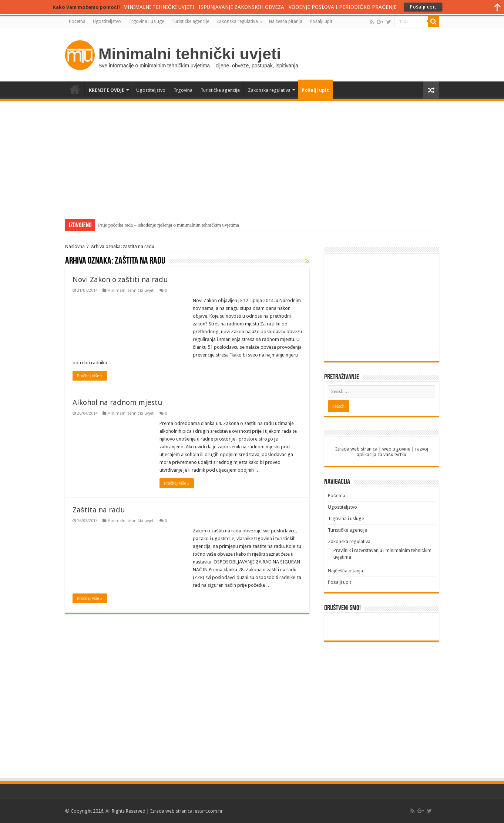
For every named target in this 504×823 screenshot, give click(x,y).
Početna (77, 21)
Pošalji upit (321, 21)
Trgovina (183, 90)
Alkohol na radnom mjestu (117, 402)
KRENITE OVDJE (107, 90)
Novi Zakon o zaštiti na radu (120, 280)
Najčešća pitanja (286, 21)
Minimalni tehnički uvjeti (131, 290)
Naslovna (75, 246)
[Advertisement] (252, 156)
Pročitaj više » (90, 376)
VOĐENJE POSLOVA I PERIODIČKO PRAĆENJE (341, 7)
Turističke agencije (190, 21)
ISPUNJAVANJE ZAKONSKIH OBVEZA (242, 7)
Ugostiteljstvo (107, 21)
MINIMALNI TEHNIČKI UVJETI (161, 7)
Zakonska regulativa (237, 21)
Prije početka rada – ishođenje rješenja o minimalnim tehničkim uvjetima (169, 225)
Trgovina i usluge (146, 21)
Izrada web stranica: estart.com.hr (187, 811)
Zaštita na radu (99, 510)
